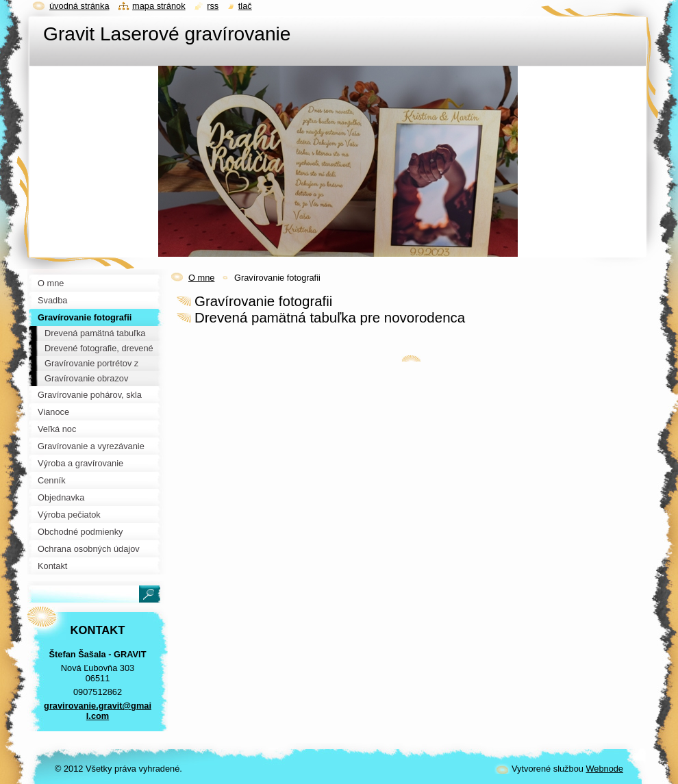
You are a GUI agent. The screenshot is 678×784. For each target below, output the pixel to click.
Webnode (604, 769)
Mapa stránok (159, 6)
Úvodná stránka (79, 6)
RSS (213, 6)
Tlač (245, 6)
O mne (201, 278)
